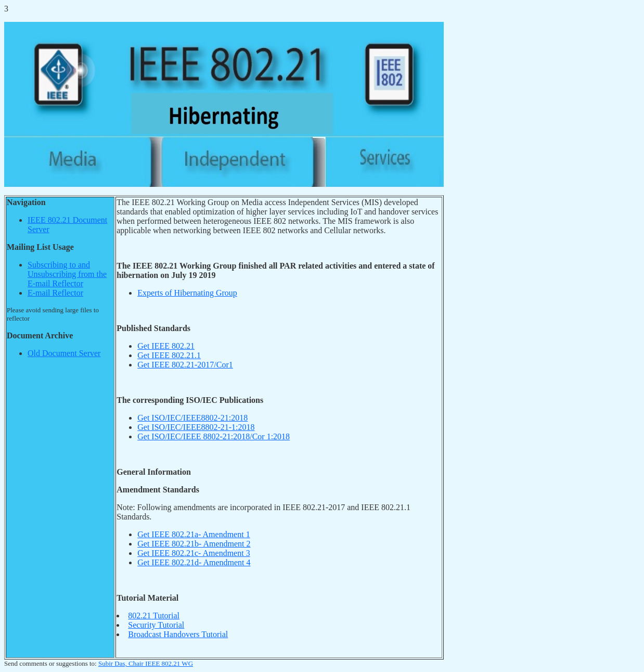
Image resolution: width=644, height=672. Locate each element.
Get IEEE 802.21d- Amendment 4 (194, 562)
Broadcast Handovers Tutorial (178, 634)
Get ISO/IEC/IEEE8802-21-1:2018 (196, 427)
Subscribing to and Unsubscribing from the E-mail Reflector (67, 274)
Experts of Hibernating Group (187, 293)
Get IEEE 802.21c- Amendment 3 (194, 553)
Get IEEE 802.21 (166, 346)
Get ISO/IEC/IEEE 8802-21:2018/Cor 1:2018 (214, 436)
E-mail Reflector (55, 293)
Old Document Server (64, 353)
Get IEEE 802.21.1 (169, 355)
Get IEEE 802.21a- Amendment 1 (194, 534)
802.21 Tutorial (154, 616)
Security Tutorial (156, 625)
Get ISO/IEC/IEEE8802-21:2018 (192, 418)
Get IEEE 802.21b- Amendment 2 (194, 544)
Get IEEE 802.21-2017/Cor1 (185, 365)
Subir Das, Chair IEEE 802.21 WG (146, 663)
